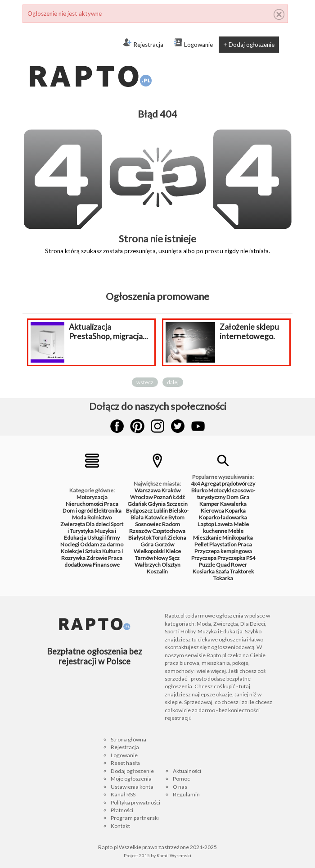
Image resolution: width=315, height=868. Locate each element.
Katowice (156, 517)
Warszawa (148, 490)
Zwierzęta (73, 524)
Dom (232, 497)
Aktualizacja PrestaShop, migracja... (108, 332)
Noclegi (70, 544)
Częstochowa (169, 531)
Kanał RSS (123, 794)
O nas (180, 787)
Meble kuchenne (226, 527)
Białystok (140, 538)
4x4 (195, 484)
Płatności (122, 810)
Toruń (159, 538)
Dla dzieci (98, 524)
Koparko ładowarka (223, 517)
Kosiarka (204, 571)
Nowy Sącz (167, 558)
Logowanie (193, 43)
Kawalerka (233, 504)
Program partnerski (135, 818)
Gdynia (157, 504)
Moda (79, 517)
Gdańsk (137, 504)
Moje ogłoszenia (131, 779)
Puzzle (207, 565)
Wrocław (141, 497)
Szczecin (177, 504)
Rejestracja (143, 43)
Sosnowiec (148, 524)
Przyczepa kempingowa (223, 551)
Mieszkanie (207, 538)
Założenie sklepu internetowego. (249, 332)
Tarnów (144, 558)
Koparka (235, 511)
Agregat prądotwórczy (228, 484)
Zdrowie (97, 558)
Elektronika (108, 511)
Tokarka (223, 578)
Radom (171, 524)
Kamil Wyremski (174, 855)
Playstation (223, 544)
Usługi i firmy (103, 538)
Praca (111, 504)
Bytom (176, 517)
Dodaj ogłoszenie (132, 771)
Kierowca (212, 511)
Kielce (173, 551)
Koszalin (157, 571)
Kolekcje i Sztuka (81, 551)
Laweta (224, 524)
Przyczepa (204, 558)
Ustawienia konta (132, 787)
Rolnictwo (99, 517)
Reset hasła (125, 763)
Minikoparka (238, 538)
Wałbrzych (148, 565)
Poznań (163, 497)
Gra (244, 497)
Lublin (161, 511)
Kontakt (120, 826)
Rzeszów (140, 531)
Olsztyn (171, 565)
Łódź (179, 497)
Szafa (222, 571)
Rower (239, 565)
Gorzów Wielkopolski (154, 548)
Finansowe (106, 565)
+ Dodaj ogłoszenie (249, 45)
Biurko (199, 490)
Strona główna (128, 739)
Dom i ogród (78, 511)
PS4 (251, 558)
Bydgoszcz (139, 511)
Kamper (209, 504)
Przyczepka (231, 558)
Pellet (201, 544)
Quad (223, 565)
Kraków (171, 490)
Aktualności (187, 771)
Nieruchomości (84, 504)
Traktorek (242, 571)
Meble (236, 531)
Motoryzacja (92, 497)
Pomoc (181, 779)
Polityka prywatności (135, 802)
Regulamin (186, 794)
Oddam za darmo (102, 544)
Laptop (206, 524)
